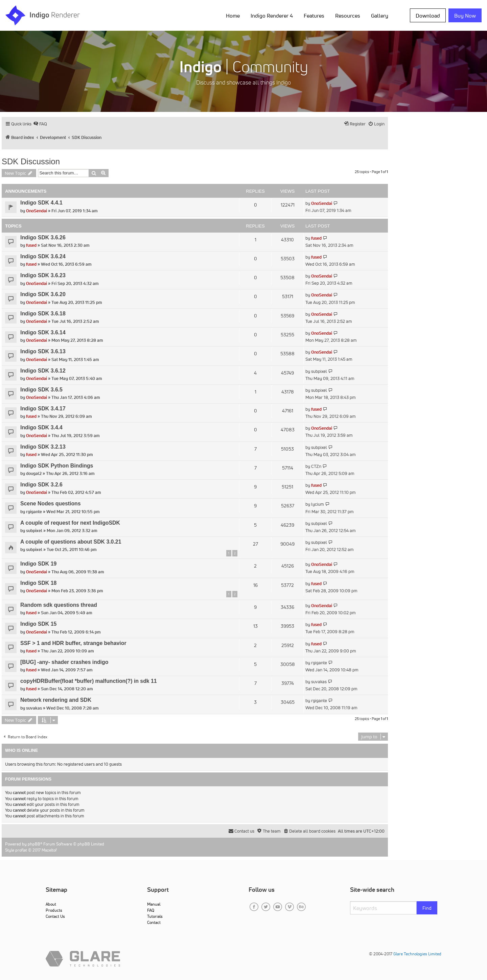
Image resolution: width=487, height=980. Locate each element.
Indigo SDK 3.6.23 (43, 275)
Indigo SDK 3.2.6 (41, 485)
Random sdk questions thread (59, 605)
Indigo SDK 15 (38, 624)
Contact (154, 922)
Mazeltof (49, 850)
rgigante (34, 512)
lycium (318, 504)
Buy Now (465, 16)
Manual (154, 904)
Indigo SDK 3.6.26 (43, 237)
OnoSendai (37, 211)
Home (233, 16)
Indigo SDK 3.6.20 (43, 294)
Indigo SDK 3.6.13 (43, 351)
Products (54, 910)
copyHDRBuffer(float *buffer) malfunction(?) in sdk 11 (89, 681)
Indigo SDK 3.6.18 (43, 314)
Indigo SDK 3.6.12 (43, 371)
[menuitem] (40, 124)
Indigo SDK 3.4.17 (43, 409)
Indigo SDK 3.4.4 (41, 427)
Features (314, 16)
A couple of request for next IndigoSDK (70, 523)
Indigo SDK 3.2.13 (43, 447)
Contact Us (55, 916)
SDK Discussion (31, 161)
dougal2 (34, 473)
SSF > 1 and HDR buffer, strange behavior (73, 643)
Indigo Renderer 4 (272, 16)
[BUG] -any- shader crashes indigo (64, 662)
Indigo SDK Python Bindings (57, 466)
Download (428, 16)
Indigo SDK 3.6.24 (43, 256)
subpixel (319, 371)
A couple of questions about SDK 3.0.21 (71, 542)
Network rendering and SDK (56, 700)
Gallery (380, 16)
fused (31, 245)
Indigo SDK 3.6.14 (43, 332)
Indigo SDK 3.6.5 (41, 390)
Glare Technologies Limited (417, 954)
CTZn (316, 466)
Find (427, 908)
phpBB (34, 844)
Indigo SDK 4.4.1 (41, 203)
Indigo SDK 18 (38, 583)
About (51, 904)
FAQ (151, 910)
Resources (348, 16)
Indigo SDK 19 (38, 564)
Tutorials (155, 916)
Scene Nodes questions (51, 504)
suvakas (319, 682)
